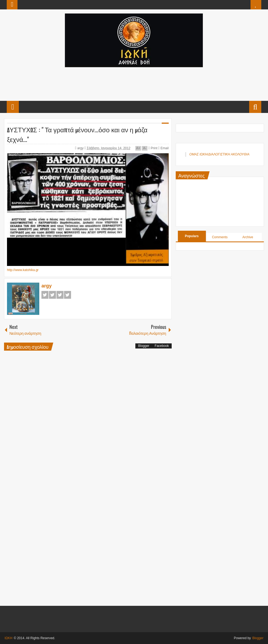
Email (163, 148)
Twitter (52, 295)
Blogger (144, 346)
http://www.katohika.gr (23, 270)
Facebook (45, 295)
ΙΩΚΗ (8, 638)
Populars (192, 236)
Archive (248, 237)
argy (81, 148)
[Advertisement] (134, 83)
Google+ (60, 295)
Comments (220, 237)
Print (153, 148)
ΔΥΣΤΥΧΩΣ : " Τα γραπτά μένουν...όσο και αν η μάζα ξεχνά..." (77, 134)
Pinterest (68, 295)
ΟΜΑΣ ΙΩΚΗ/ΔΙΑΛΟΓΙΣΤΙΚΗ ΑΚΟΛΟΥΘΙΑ (219, 154)
